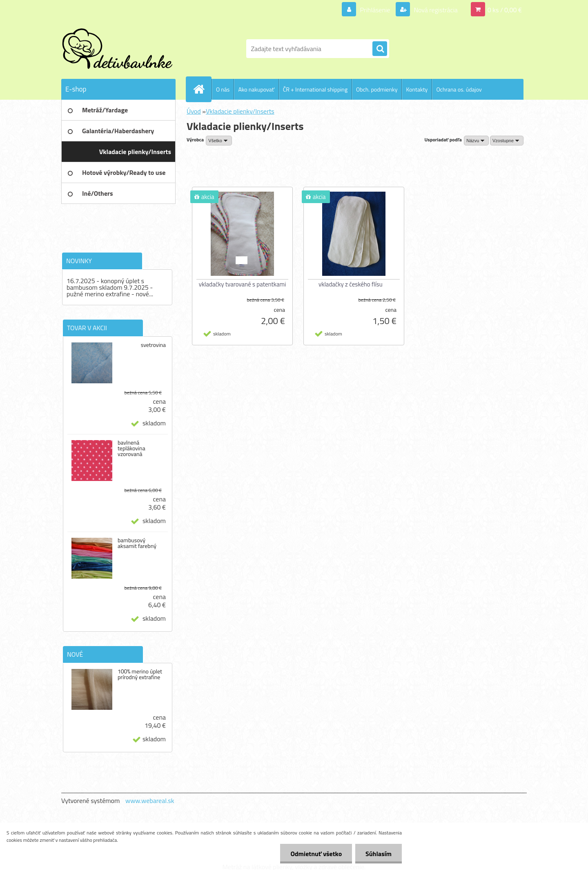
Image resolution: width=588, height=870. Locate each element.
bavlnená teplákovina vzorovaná (131, 448)
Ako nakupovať (256, 89)
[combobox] (476, 141)
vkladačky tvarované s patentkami (243, 284)
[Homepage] (202, 89)
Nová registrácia (435, 10)
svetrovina (153, 345)
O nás (223, 89)
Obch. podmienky (377, 89)
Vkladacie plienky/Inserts (240, 111)
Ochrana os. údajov (459, 89)
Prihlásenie (375, 10)
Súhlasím (379, 854)
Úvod (194, 111)
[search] (380, 49)
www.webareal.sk (150, 801)
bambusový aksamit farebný (137, 543)
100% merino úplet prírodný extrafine (140, 674)
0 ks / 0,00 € (505, 10)
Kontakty (417, 89)
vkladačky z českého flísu (351, 284)
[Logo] (117, 49)
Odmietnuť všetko (316, 854)
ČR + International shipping (315, 89)
